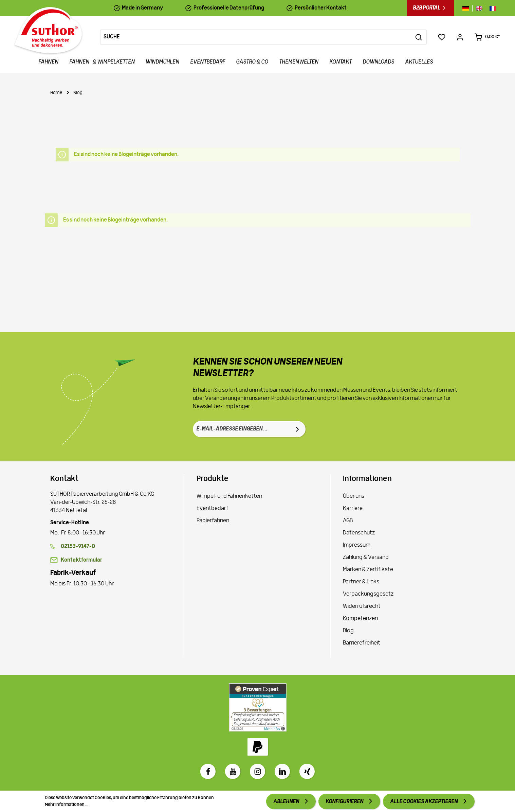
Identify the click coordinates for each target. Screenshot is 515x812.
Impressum (357, 545)
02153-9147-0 (78, 547)
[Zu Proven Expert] (258, 707)
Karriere (353, 509)
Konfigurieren (345, 802)
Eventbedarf (213, 509)
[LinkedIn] (282, 771)
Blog (348, 631)
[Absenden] (297, 429)
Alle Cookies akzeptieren (424, 802)
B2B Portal (430, 8)
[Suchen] (419, 37)
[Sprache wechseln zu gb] (479, 8)
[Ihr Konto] (460, 37)
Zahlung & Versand (366, 558)
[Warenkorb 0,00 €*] (487, 37)
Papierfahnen (213, 521)
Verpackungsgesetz (368, 594)
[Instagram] (257, 771)
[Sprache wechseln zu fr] (491, 8)
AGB (348, 521)
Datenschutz (359, 533)
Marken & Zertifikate (368, 570)
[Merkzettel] (442, 37)
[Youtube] (233, 771)
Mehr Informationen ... (67, 805)
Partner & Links (361, 582)
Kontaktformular (81, 560)
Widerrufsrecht (362, 606)
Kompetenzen (360, 619)
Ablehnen (287, 802)
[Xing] (307, 771)
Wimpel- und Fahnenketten (229, 496)
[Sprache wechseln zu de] (467, 8)
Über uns (354, 496)
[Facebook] (208, 771)
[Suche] (256, 37)
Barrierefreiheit (362, 643)
